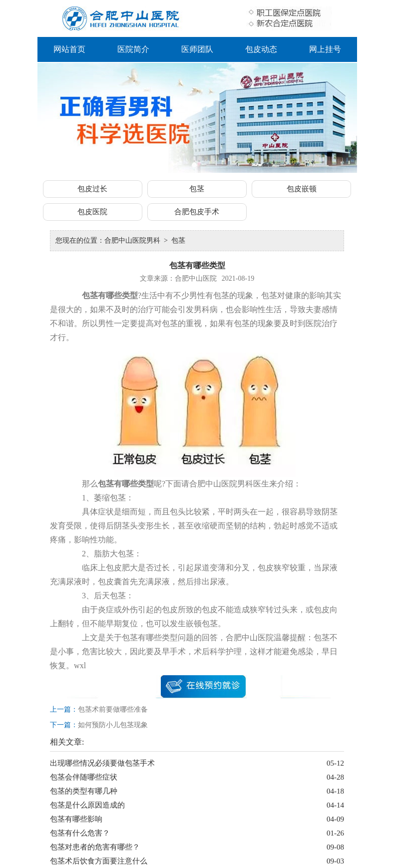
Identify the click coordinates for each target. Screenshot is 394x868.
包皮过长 (92, 189)
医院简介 (133, 49)
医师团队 (197, 49)
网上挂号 (325, 49)
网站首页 (69, 49)
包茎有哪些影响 (76, 819)
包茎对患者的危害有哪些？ (95, 847)
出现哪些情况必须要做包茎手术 (102, 763)
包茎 (197, 189)
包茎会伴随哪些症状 (84, 777)
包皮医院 (92, 212)
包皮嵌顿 (302, 189)
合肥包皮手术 (197, 212)
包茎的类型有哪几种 (84, 791)
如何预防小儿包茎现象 (113, 725)
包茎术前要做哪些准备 (113, 709)
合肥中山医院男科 (132, 240)
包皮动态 (261, 49)
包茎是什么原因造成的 (87, 805)
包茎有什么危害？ (80, 833)
